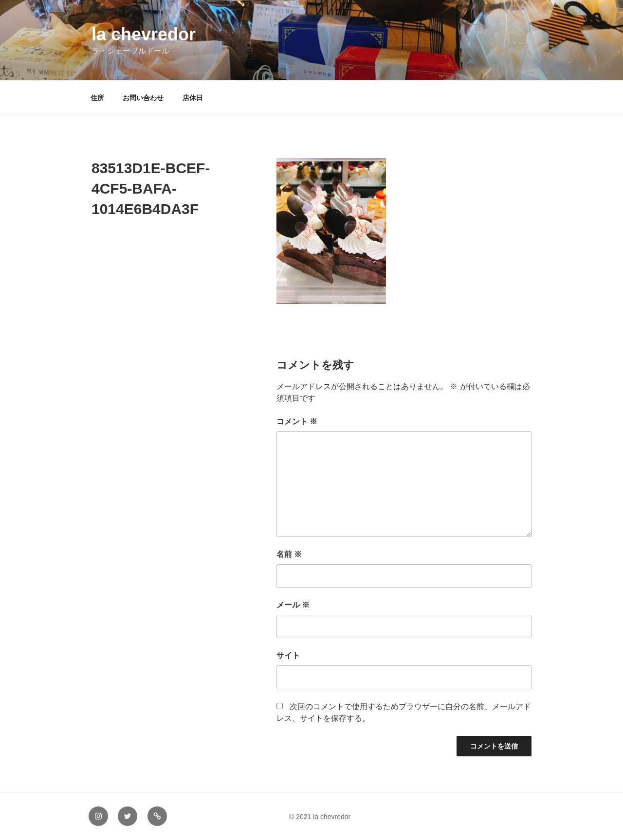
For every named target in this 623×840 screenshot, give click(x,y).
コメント (297, 421)
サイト (288, 655)
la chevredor (144, 34)
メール (293, 605)
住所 (97, 98)
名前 (289, 554)
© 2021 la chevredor (313, 817)
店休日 (193, 98)
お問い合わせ (143, 98)
